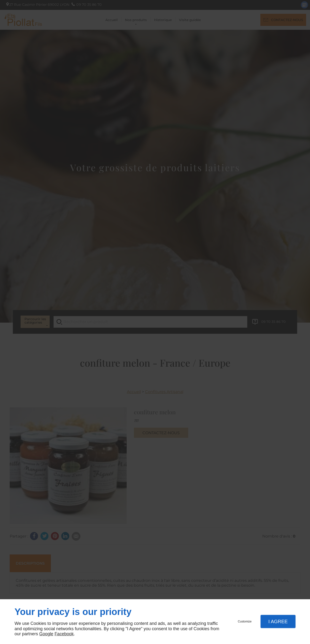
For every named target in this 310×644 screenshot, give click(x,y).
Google (46, 634)
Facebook (64, 634)
